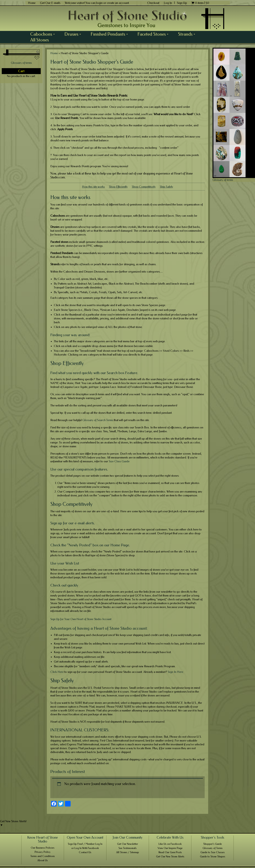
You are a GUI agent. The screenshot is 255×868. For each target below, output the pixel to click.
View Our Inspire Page (170, 848)
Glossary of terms (21, 63)
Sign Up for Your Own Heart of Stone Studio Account (81, 619)
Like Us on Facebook (170, 844)
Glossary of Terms (213, 848)
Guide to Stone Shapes (213, 856)
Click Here (57, 672)
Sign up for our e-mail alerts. (73, 523)
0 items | (200, 3)
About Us (43, 860)
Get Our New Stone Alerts (170, 856)
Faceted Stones (154, 34)
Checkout (153, 3)
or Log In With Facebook (85, 848)
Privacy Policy (43, 852)
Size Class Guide (119, 461)
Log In (168, 3)
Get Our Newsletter (127, 844)
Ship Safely (166, 187)
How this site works (93, 187)
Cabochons (44, 34)
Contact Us (85, 852)
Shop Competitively (144, 187)
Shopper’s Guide (213, 844)
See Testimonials (127, 848)
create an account (118, 3)
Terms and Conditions (43, 856)
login (99, 3)
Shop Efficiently (118, 187)
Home (32, 3)
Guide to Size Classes (213, 852)
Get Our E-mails (50, 3)
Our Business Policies (43, 848)
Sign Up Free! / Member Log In (85, 844)
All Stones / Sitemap (128, 852)
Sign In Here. (176, 672)
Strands (188, 34)
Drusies (74, 34)
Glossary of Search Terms (98, 420)
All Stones (39, 40)
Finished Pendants (110, 34)
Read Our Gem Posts (170, 852)
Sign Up (182, 3)
